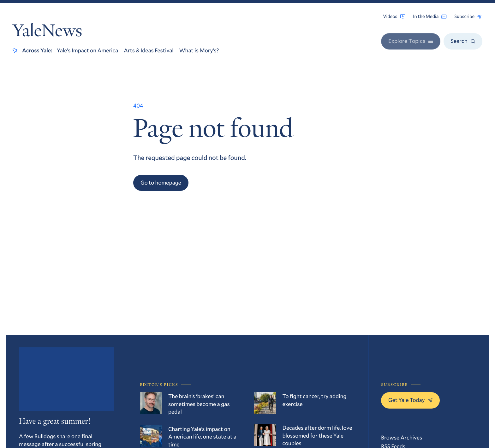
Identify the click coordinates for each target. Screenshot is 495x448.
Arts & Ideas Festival (149, 50)
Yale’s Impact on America (87, 50)
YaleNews (47, 32)
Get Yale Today (410, 400)
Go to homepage (161, 182)
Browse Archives (402, 437)
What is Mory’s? (199, 50)
